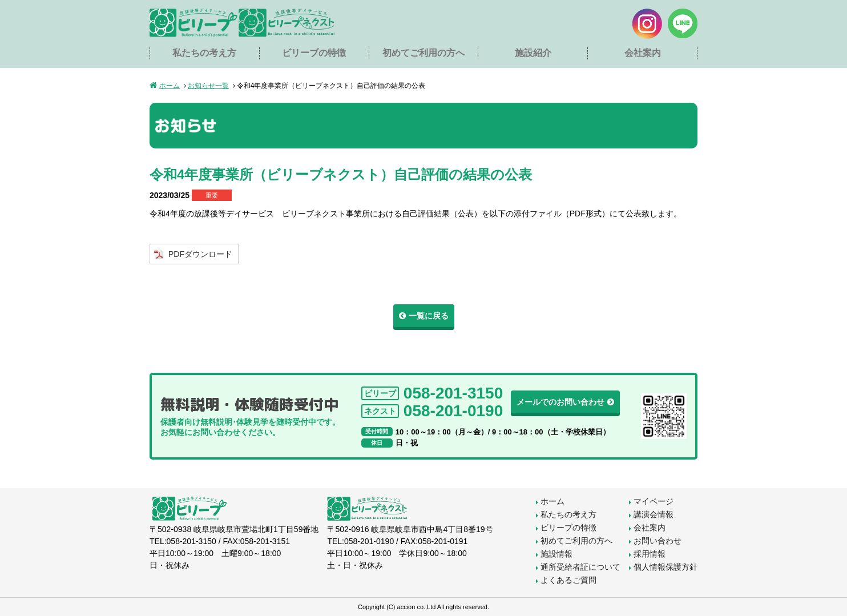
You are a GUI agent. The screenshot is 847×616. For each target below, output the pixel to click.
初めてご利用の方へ (424, 53)
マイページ (654, 501)
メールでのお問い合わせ (560, 402)
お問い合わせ (658, 541)
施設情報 (556, 554)
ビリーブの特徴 (314, 53)
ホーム (170, 86)
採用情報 (650, 554)
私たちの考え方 (204, 53)
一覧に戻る (429, 316)
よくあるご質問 (568, 580)
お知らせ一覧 (208, 86)
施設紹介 (533, 53)
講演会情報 (654, 514)
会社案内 (643, 53)
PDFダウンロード (200, 254)
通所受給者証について (580, 567)
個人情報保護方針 (665, 567)
